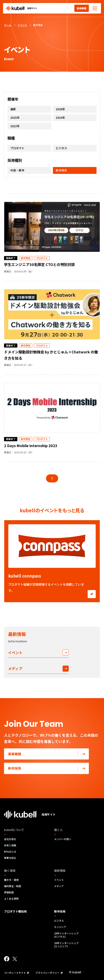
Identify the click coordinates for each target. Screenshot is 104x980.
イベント (22, 25)
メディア (38, 669)
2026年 (60, 109)
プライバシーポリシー (49, 973)
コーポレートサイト (16, 973)
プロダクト (17, 148)
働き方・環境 (11, 880)
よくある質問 (11, 899)
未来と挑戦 (10, 845)
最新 (13, 109)
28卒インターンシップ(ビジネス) (66, 935)
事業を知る (10, 858)
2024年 (60, 118)
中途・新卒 (17, 170)
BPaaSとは (10, 852)
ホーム (8, 25)
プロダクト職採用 (15, 911)
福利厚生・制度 (13, 886)
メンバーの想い (63, 839)
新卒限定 (61, 170)
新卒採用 (48, 768)
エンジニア (60, 927)
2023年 (15, 126)
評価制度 (9, 892)
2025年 (15, 118)
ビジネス (61, 148)
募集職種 (82, 8)
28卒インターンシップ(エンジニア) (66, 945)
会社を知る (10, 839)
